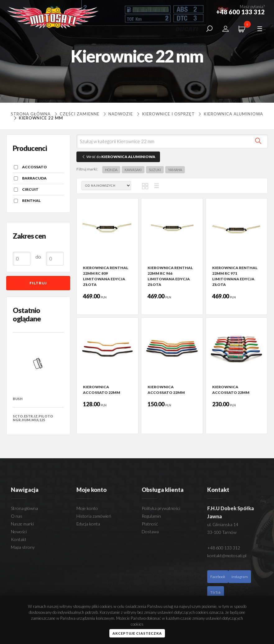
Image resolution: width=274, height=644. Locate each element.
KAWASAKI (133, 170)
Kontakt (19, 539)
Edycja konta (88, 524)
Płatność (150, 524)
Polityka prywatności (161, 508)
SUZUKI (155, 170)
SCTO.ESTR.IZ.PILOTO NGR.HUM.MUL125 (33, 418)
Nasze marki (22, 524)
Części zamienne (76, 114)
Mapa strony (23, 547)
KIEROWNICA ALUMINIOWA (230, 114)
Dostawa (150, 532)
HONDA (111, 170)
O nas (17, 516)
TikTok (216, 593)
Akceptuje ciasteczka (137, 633)
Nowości (19, 532)
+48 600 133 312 (224, 548)
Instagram (240, 577)
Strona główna (31, 114)
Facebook (218, 577)
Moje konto (87, 508)
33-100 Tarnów (222, 532)
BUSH (18, 399)
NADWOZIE (117, 114)
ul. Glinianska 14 (223, 524)
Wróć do (118, 157)
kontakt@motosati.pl (227, 555)
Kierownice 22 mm (38, 118)
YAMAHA (175, 170)
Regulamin (151, 516)
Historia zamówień (94, 516)
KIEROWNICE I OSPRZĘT (165, 114)
